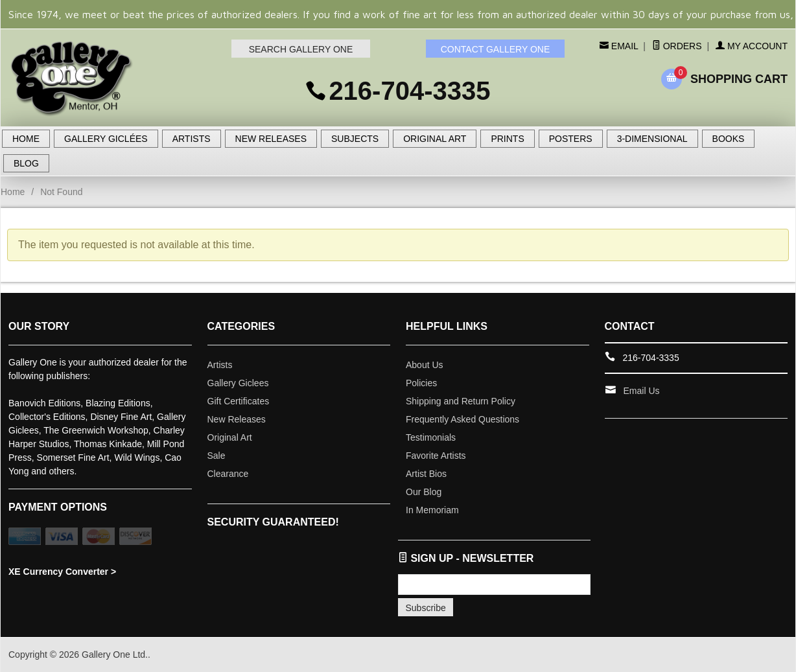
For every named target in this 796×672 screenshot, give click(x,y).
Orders (677, 46)
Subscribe (426, 608)
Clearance (228, 474)
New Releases (237, 419)
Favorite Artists (436, 456)
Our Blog (424, 492)
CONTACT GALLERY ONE (496, 49)
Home (13, 192)
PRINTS (507, 139)
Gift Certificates (239, 401)
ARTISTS (192, 139)
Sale (217, 456)
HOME (26, 139)
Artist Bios (426, 474)
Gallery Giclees (238, 383)
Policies (421, 383)
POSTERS (571, 139)
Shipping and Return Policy (461, 401)
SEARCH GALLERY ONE (301, 49)
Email (623, 46)
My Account (752, 46)
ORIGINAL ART (435, 139)
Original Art (230, 437)
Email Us (642, 391)
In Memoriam (432, 510)
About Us (425, 365)
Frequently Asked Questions (462, 419)
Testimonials (431, 437)
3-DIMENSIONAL (652, 139)
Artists (220, 365)
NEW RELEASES (271, 139)
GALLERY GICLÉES (106, 139)
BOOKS (729, 139)
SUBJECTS (355, 139)
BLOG (26, 163)
